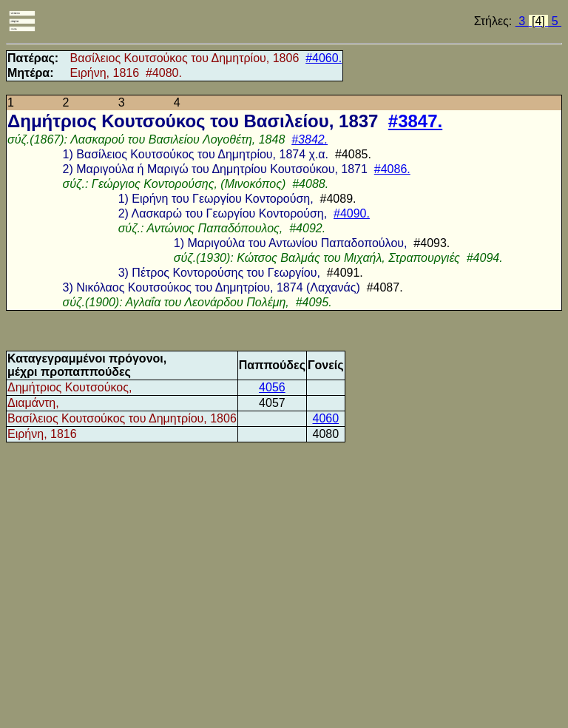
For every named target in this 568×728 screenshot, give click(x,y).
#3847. (415, 121)
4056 (272, 387)
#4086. (392, 169)
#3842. (310, 139)
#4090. (352, 213)
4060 (326, 418)
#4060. (324, 58)
